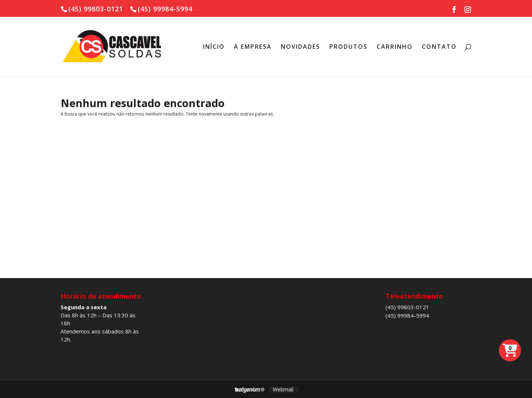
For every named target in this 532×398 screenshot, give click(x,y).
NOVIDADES (301, 47)
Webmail (283, 389)
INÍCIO (214, 47)
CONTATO (439, 47)
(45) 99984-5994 (407, 315)
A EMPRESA (253, 47)
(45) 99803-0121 (407, 307)
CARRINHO (395, 47)
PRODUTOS (348, 47)
